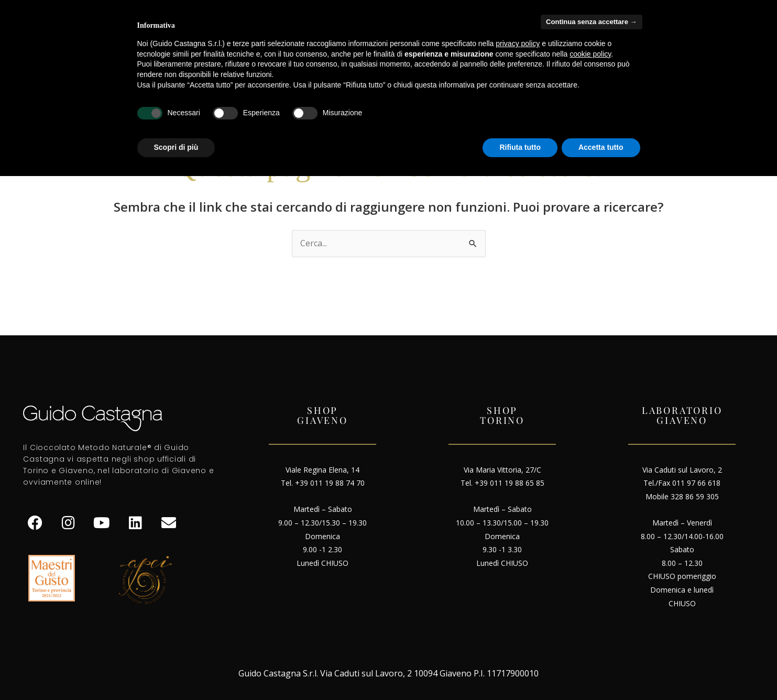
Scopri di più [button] (176, 147)
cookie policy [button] (590, 54)
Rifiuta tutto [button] (520, 147)
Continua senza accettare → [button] (591, 22)
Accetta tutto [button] (601, 147)
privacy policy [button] (518, 43)
